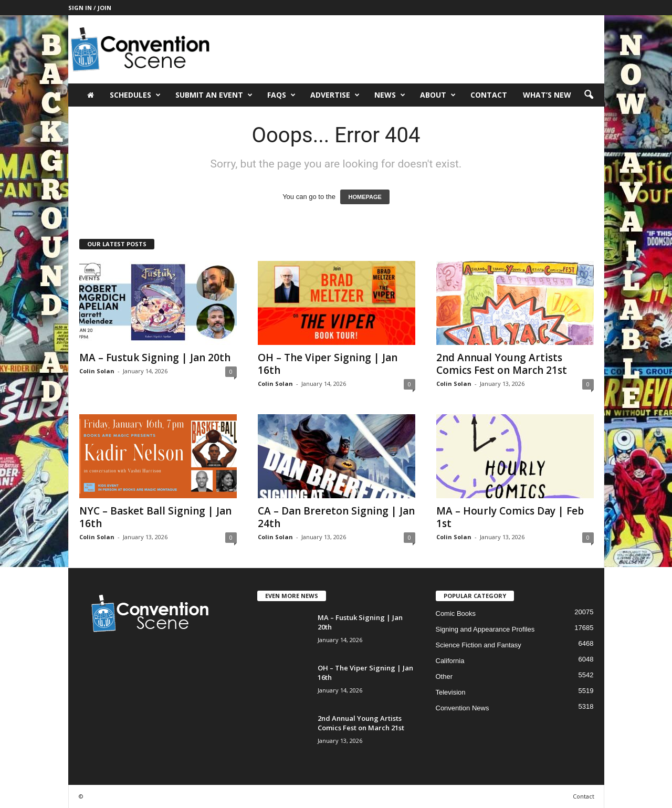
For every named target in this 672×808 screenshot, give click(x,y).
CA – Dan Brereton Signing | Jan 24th (336, 517)
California (450, 661)
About (438, 95)
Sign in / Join (90, 8)
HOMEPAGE (365, 197)
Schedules (135, 95)
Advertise (335, 95)
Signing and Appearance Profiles (485, 629)
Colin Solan (97, 371)
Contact (489, 95)
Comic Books (456, 613)
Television (451, 692)
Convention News (463, 708)
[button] (589, 95)
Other (444, 676)
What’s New (547, 95)
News (390, 95)
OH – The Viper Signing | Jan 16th (328, 364)
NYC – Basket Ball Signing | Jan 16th (155, 517)
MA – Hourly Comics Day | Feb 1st (510, 517)
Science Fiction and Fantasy (479, 645)
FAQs (281, 95)
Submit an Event (214, 95)
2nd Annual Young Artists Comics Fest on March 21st (502, 364)
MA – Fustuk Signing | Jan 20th (155, 358)
